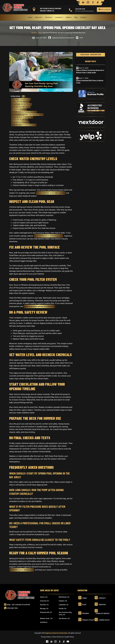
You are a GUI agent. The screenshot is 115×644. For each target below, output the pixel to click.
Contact (102, 598)
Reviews (86, 614)
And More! (44, 622)
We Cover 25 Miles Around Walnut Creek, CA (51, 10)
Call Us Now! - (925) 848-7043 (91, 55)
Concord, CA (44, 601)
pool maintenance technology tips (48, 236)
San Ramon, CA (64, 618)
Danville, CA (44, 605)
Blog (40, 33)
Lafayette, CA (64, 605)
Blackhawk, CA (64, 597)
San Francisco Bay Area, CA (65, 614)
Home (34, 33)
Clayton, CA (63, 601)
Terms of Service (102, 614)
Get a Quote (105, 10)
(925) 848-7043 (80, 9)
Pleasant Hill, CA (46, 612)
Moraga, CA (44, 609)
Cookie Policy (104, 620)
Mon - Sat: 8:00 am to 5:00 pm (17, 605)
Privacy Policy (88, 620)
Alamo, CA (44, 597)
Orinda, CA (63, 609)
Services (102, 605)
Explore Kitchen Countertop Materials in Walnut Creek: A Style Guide (90, 71)
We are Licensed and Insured (84, 11)
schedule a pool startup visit (22, 570)
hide (23, 96)
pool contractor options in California (39, 306)
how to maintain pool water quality (51, 193)
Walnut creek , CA (46, 618)
